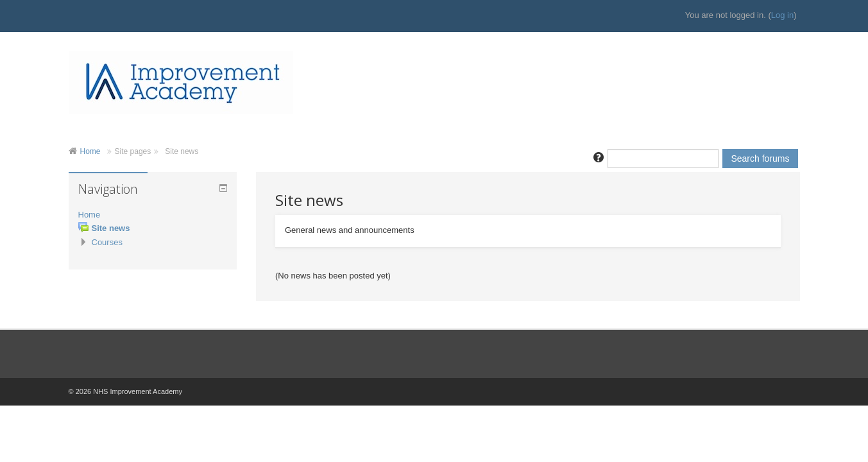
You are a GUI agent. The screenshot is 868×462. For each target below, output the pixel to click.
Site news (182, 151)
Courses (107, 242)
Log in (782, 15)
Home (90, 151)
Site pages (133, 151)
